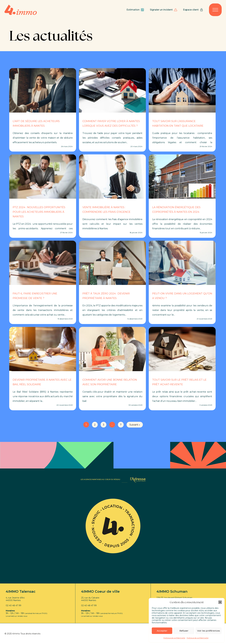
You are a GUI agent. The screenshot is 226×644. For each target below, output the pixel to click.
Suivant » (135, 425)
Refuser (184, 631)
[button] (220, 602)
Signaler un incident (164, 10)
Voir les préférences (209, 631)
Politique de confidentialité (174, 638)
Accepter (162, 631)
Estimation (135, 10)
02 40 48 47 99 (13, 605)
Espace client (193, 10)
